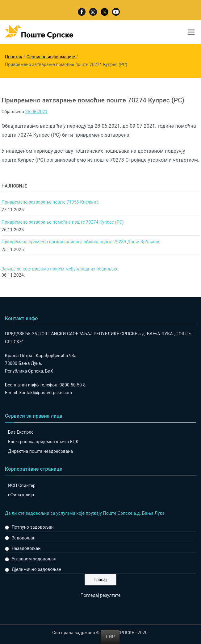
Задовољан (24, 538)
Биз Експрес (21, 432)
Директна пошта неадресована (40, 451)
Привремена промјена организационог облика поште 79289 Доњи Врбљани (80, 242)
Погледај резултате (100, 595)
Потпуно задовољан (33, 527)
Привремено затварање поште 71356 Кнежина (50, 202)
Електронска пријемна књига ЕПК (43, 442)
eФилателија (21, 495)
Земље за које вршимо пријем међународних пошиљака (60, 269)
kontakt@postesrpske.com (46, 393)
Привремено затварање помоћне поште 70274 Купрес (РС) (63, 222)
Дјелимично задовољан (37, 569)
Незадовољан (26, 548)
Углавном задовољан (34, 559)
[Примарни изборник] (191, 32)
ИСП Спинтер (22, 485)
